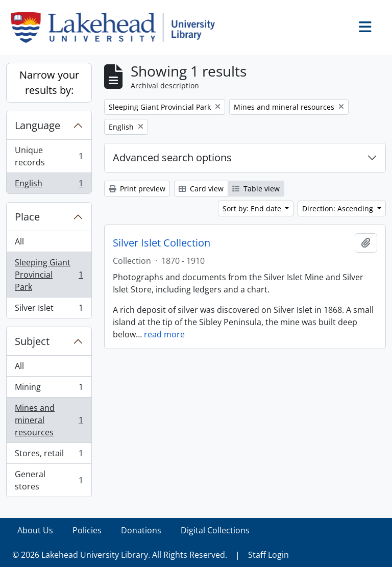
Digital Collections (215, 530)
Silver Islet (49, 310)
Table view (256, 189)
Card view (201, 189)
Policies (87, 530)
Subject (32, 341)
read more (164, 334)
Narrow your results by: (49, 82)
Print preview (137, 189)
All (19, 241)
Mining (49, 389)
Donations (141, 530)
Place (27, 217)
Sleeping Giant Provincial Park (49, 275)
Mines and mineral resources (49, 420)
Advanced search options (172, 157)
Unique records (49, 156)
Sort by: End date (253, 208)
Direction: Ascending (339, 208)
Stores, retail (49, 455)
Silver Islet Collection (162, 243)
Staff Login (268, 555)
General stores (49, 480)
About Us (35, 530)
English (49, 185)
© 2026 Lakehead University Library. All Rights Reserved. (120, 555)
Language (38, 125)
